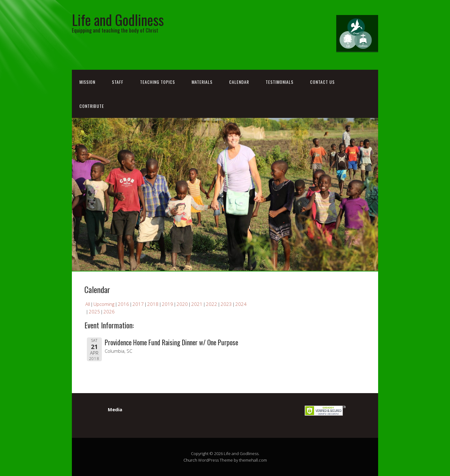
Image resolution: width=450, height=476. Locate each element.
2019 (167, 304)
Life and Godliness (118, 20)
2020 (182, 304)
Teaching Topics (157, 82)
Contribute (92, 106)
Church (190, 460)
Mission (87, 82)
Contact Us (322, 82)
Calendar (239, 82)
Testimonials (280, 82)
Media (115, 409)
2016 (123, 304)
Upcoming (104, 304)
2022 (212, 304)
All (88, 304)
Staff (118, 82)
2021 (197, 304)
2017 (138, 304)
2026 (109, 311)
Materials (202, 82)
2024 (241, 304)
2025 (94, 311)
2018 (153, 304)
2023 (226, 304)
